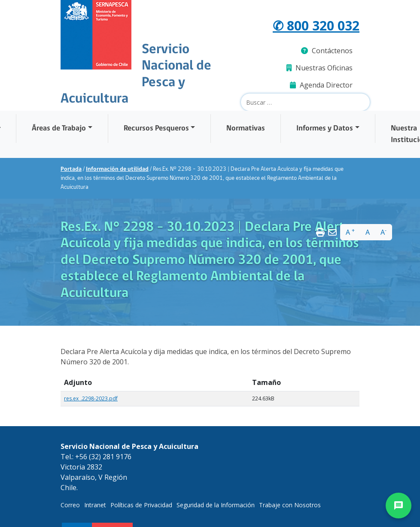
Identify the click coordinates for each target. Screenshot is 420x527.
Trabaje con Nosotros (290, 505)
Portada (71, 169)
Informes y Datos (325, 129)
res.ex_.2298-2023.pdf (91, 398)
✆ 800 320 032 (316, 26)
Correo (70, 505)
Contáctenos (327, 51)
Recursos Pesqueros (156, 129)
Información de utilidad (117, 169)
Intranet (95, 505)
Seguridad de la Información (216, 505)
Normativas (246, 129)
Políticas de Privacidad (141, 505)
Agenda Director (321, 85)
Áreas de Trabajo (59, 129)
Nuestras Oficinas (320, 68)
